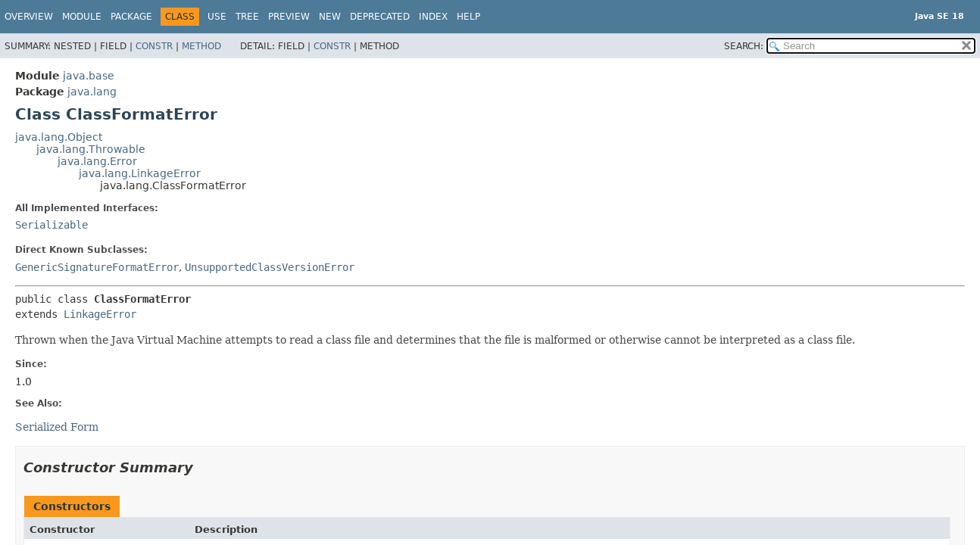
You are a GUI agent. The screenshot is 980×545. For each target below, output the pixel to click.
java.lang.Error (97, 161)
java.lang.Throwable (91, 149)
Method (201, 46)
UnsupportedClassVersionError (270, 267)
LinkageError (100, 314)
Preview (289, 17)
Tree (247, 17)
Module (82, 17)
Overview (29, 17)
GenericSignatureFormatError (97, 267)
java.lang (92, 92)
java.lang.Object (59, 137)
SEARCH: (744, 46)
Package (131, 17)
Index (433, 17)
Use (217, 17)
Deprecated (380, 17)
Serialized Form (57, 427)
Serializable (51, 225)
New (330, 17)
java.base (89, 76)
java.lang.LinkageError (140, 173)
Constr (154, 46)
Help (468, 17)
